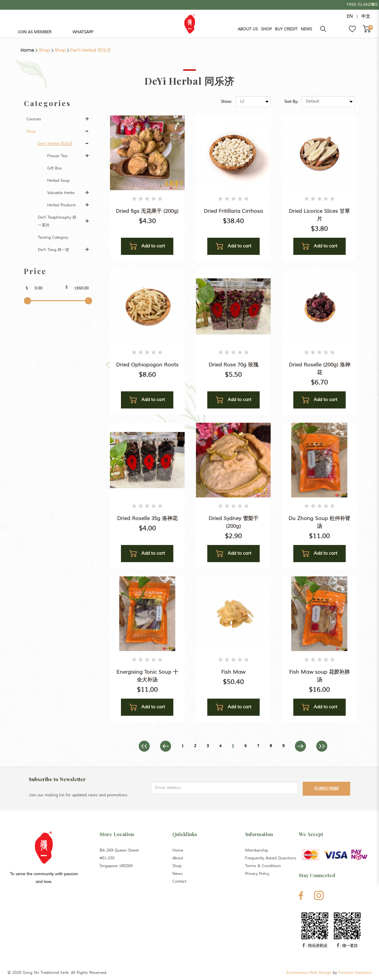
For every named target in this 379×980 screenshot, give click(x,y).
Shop (44, 50)
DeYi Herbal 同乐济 (91, 50)
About (178, 858)
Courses (34, 119)
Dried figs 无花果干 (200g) (147, 211)
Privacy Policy (257, 874)
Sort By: (291, 102)
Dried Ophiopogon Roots (147, 365)
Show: (226, 102)
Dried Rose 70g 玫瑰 (233, 365)
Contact (179, 882)
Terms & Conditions (263, 866)
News (178, 874)
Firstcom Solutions (355, 973)
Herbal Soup (58, 181)
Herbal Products (62, 205)
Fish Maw (233, 672)
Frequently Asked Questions (271, 858)
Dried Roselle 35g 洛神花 (147, 518)
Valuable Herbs (61, 193)
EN (350, 16)
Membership (257, 850)
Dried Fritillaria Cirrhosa (233, 211)
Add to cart (147, 246)
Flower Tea (57, 156)
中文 (366, 16)
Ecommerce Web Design (309, 973)
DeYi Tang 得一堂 (54, 250)
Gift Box (54, 168)
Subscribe (326, 789)
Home (27, 50)
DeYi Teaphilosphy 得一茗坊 (57, 221)
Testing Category (53, 238)
